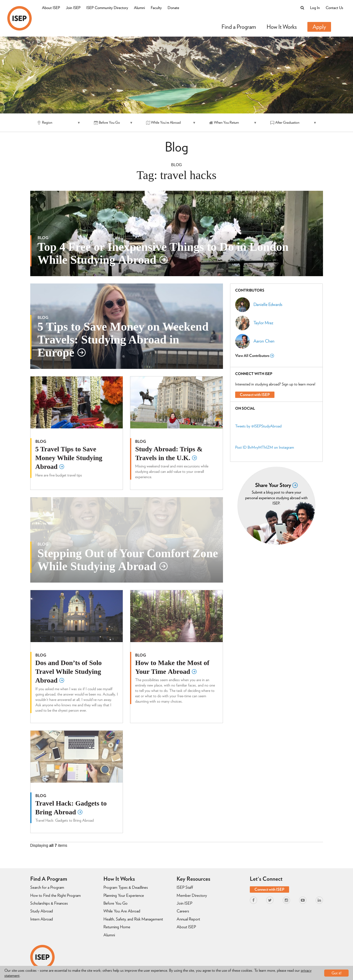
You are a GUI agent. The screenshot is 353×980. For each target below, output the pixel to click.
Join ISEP (73, 8)
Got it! (337, 973)
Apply (319, 27)
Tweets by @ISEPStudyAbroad (258, 426)
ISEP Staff (185, 887)
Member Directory (192, 895)
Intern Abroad (42, 919)
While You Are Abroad (122, 911)
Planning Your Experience (124, 895)
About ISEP (51, 8)
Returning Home (117, 927)
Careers (183, 911)
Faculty (156, 8)
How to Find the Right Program (55, 895)
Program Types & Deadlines (126, 887)
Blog (176, 165)
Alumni (139, 8)
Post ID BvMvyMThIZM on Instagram (265, 447)
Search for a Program (47, 887)
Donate (173, 8)
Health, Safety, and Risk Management (133, 919)
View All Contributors (255, 356)
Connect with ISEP (255, 395)
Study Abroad (42, 911)
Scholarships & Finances (49, 903)
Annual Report (188, 919)
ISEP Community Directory (107, 8)
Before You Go (116, 903)
